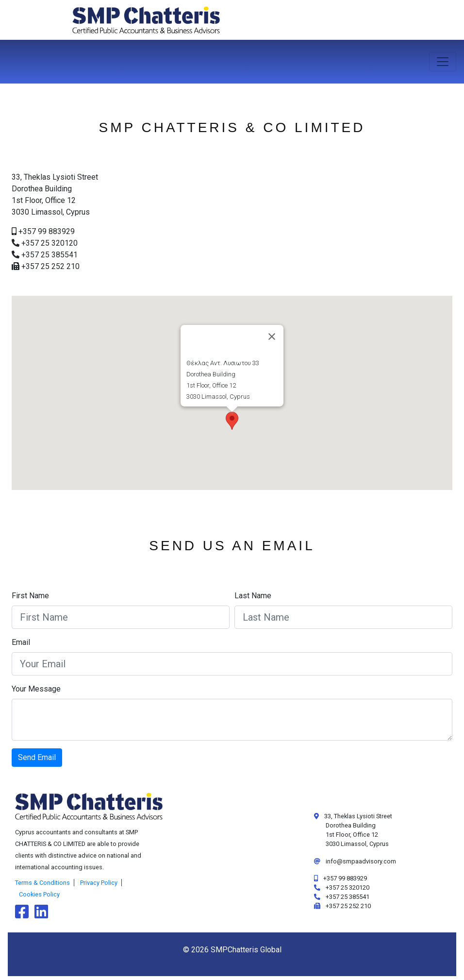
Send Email (37, 757)
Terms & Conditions (42, 883)
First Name (30, 596)
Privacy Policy (99, 883)
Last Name (253, 596)
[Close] (272, 337)
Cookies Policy (39, 894)
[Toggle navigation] (443, 62)
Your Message (36, 689)
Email (21, 642)
